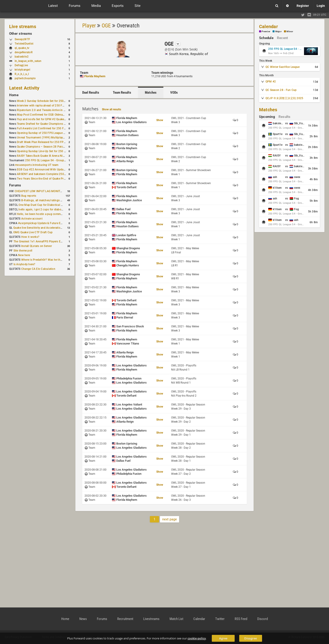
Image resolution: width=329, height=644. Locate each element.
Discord (263, 619)
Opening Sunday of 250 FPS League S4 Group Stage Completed (57, 133)
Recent (282, 38)
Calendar (268, 27)
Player (89, 26)
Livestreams (151, 619)
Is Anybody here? (24, 264)
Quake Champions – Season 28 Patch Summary (47, 147)
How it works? (30, 237)
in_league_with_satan (28, 61)
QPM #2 (271, 82)
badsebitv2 (22, 57)
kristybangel (22, 70)
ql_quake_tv (22, 48)
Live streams (23, 27)
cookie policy (197, 638)
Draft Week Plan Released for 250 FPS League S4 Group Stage (56, 142)
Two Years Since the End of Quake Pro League (46, 179)
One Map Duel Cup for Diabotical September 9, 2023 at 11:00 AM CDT (63, 205)
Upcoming (267, 117)
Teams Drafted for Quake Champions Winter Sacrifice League (55, 124)
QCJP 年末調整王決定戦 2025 (284, 98)
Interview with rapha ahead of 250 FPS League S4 (48, 106)
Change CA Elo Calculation (38, 269)
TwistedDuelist (24, 44)
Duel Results (91, 93)
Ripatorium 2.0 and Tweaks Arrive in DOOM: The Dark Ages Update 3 (60, 110)
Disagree (251, 638)
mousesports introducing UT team (37, 165)
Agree (223, 638)
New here (24, 255)
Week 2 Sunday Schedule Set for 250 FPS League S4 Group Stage (58, 101)
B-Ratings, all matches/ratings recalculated (48, 200)
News (83, 619)
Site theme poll (23, 251)
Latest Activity (24, 88)
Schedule (266, 38)
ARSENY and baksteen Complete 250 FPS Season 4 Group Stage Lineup (62, 174)
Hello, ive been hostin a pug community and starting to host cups (58, 214)
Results (285, 117)
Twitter (220, 619)
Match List (176, 619)
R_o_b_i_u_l (22, 74)
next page (170, 519)
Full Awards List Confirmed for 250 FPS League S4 (49, 128)
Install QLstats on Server (37, 246)
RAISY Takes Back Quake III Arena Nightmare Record (50, 156)
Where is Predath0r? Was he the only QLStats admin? (55, 260)
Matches (151, 93)
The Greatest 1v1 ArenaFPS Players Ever (39, 241)
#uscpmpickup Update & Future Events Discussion (50, 223)
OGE (106, 26)
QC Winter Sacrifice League (283, 67)
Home (14, 95)
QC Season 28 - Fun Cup (281, 90)
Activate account (32, 219)
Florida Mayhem (95, 76)
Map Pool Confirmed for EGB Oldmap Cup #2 (46, 115)
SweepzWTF (22, 39)
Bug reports (29, 196)
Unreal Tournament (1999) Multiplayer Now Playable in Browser (57, 138)
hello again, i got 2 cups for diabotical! (43, 209)
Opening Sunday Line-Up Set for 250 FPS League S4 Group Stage (58, 151)
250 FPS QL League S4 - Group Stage (49, 160)
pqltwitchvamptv (25, 78)
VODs (174, 93)
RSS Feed (241, 619)
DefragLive (21, 65)
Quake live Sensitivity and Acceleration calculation (45, 228)
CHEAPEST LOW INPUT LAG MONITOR (39, 191)
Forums (15, 185)
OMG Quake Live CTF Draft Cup (33, 232)
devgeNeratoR (24, 52)
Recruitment (125, 619)
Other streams (21, 34)
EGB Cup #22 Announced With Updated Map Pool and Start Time (58, 170)
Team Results (122, 93)
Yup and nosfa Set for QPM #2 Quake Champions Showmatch (56, 119)
